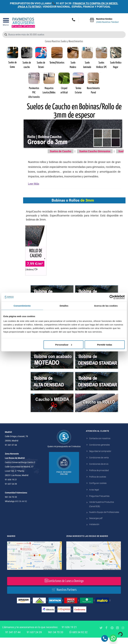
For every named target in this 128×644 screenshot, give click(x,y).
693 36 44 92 (21, 508)
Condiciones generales (99, 451)
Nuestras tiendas (107, 21)
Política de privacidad (99, 477)
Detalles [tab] (64, 306)
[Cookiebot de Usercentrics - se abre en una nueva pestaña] (112, 297)
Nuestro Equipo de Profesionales (104, 519)
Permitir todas (105, 345)
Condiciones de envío (99, 470)
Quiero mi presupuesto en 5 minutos (64, 453)
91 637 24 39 (64, 3)
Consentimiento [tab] (22, 306)
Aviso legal (94, 496)
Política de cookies (98, 483)
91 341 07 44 (13, 639)
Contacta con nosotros (100, 445)
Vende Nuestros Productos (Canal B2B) (102, 511)
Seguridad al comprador (100, 458)
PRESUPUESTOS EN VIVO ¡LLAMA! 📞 (33, 3)
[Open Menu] (6, 23)
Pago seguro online (64, 479)
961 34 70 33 (56, 639)
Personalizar (64, 345)
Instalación (94, 531)
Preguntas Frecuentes (99, 502)
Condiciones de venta (99, 464)
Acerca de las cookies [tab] (106, 306)
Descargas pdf (96, 525)
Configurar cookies (98, 490)
